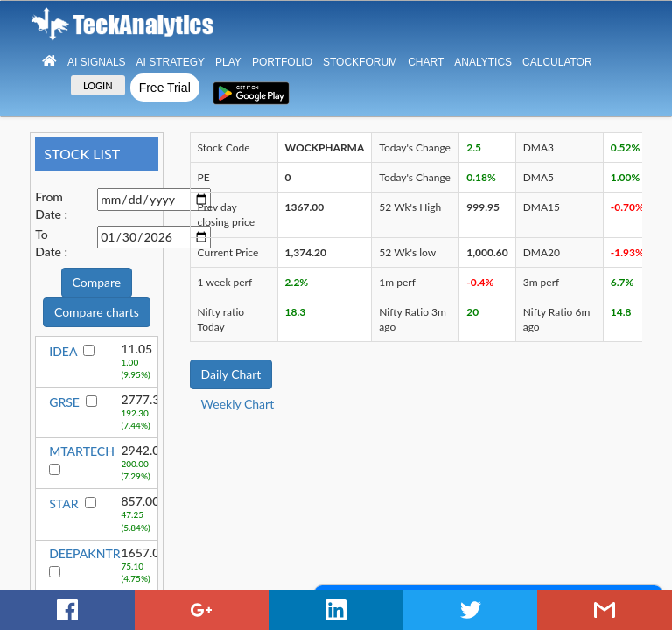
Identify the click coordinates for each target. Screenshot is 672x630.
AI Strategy (171, 62)
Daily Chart (231, 374)
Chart (426, 62)
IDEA (63, 351)
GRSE (64, 402)
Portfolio (282, 62)
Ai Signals (97, 62)
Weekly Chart (238, 404)
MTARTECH (82, 451)
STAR (63, 504)
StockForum (360, 62)
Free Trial (165, 87)
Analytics (483, 62)
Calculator (557, 62)
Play (228, 62)
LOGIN (98, 85)
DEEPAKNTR (84, 553)
